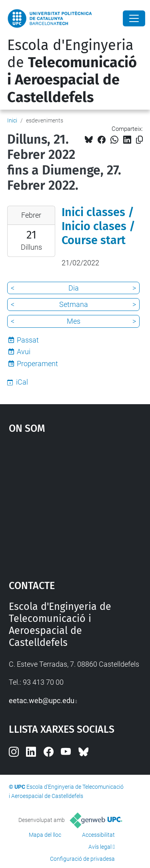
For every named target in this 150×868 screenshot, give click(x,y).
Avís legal (100, 847)
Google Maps (75, 503)
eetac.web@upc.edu (42, 701)
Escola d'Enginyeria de (72, 71)
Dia (74, 288)
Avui (24, 352)
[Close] (134, 18)
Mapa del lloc (45, 835)
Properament (37, 364)
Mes (74, 321)
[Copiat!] (139, 140)
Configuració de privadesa (82, 859)
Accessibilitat (98, 835)
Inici (12, 120)
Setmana (74, 304)
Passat (28, 340)
